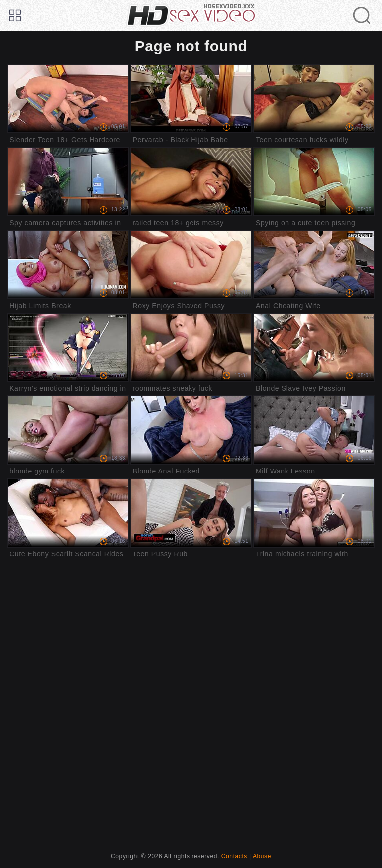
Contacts (234, 856)
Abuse (262, 856)
